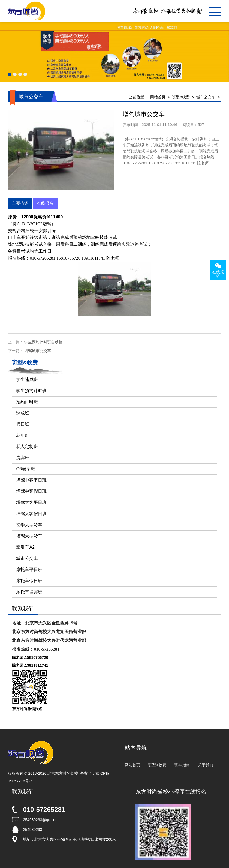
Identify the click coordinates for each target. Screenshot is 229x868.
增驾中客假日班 (31, 491)
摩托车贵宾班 (29, 592)
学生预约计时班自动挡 (43, 342)
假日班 (23, 424)
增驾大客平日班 (31, 502)
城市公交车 (206, 97)
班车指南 (182, 765)
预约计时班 (27, 402)
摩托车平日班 (29, 570)
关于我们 (206, 765)
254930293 (32, 830)
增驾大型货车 (29, 536)
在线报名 (45, 203)
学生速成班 (27, 379)
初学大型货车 (29, 525)
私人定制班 (27, 447)
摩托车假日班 (29, 581)
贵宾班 (23, 458)
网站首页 (158, 97)
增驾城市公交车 (38, 351)
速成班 (23, 413)
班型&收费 (181, 97)
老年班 (23, 435)
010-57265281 (44, 810)
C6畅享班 (25, 469)
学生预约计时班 (31, 391)
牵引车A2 (25, 547)
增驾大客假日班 (31, 514)
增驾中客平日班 (31, 480)
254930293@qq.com (41, 820)
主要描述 (20, 203)
